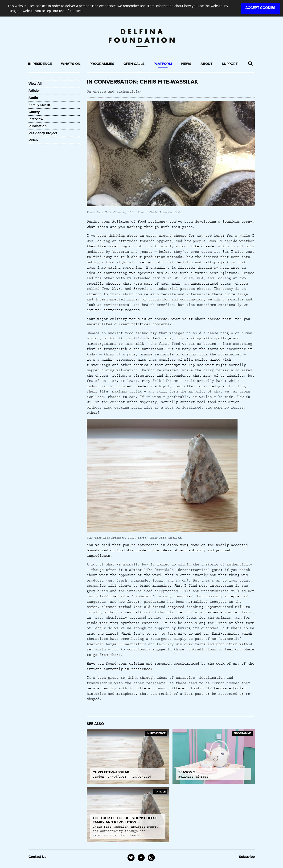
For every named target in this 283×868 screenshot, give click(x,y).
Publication (38, 126)
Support (230, 64)
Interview (36, 119)
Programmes (102, 64)
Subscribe (247, 857)
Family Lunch (39, 105)
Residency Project (43, 133)
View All (35, 84)
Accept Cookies (260, 8)
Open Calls (134, 64)
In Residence (40, 64)
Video (33, 140)
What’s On (71, 64)
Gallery (34, 112)
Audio (33, 98)
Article (34, 91)
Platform (163, 64)
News (186, 64)
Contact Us (37, 857)
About (207, 64)
